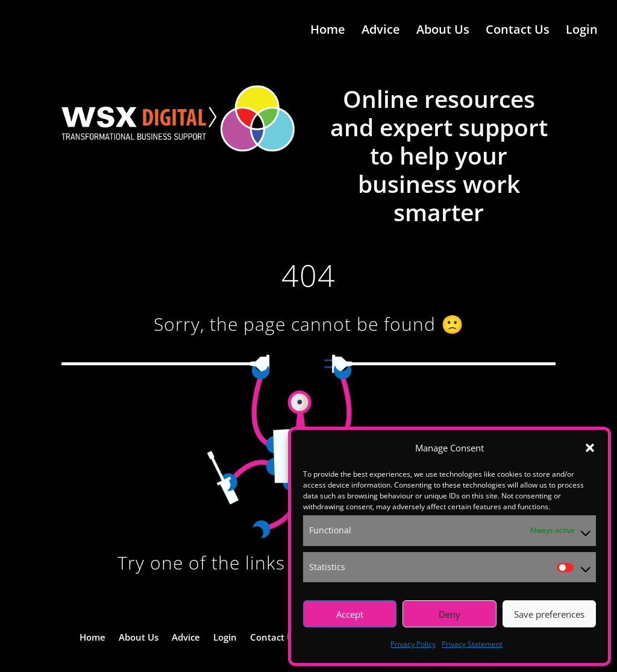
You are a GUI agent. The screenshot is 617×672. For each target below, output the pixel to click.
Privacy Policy (413, 644)
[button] (590, 448)
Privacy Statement (472, 644)
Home (328, 32)
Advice (381, 32)
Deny (449, 614)
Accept (350, 614)
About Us (443, 32)
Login (582, 32)
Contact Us (518, 32)
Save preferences (549, 614)
